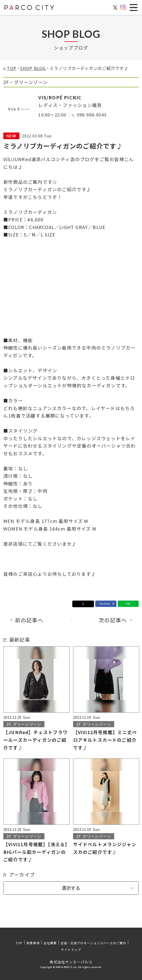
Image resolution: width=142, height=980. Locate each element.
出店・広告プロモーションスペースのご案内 (93, 943)
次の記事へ (113, 620)
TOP (19, 943)
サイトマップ (71, 949)
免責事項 (33, 943)
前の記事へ (29, 620)
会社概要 (50, 943)
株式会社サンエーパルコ (71, 962)
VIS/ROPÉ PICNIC (60, 97)
